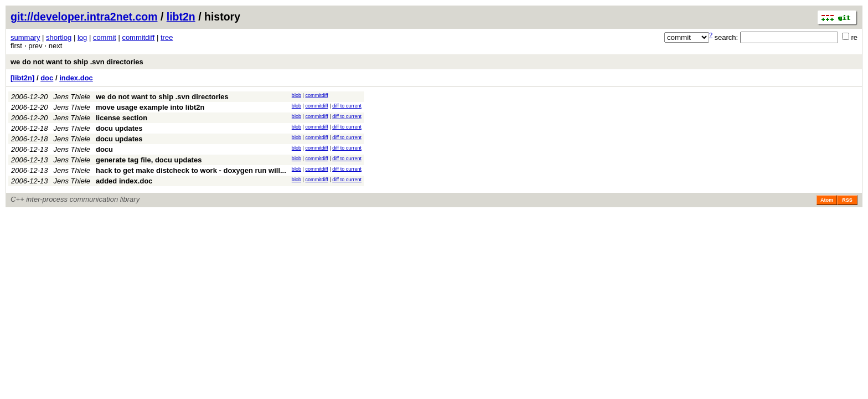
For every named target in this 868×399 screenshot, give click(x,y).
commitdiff (138, 37)
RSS (847, 200)
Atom (827, 200)
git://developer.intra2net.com (84, 17)
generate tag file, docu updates (149, 160)
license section (122, 118)
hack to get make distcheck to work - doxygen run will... (191, 170)
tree (167, 37)
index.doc (76, 78)
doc (47, 78)
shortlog (59, 37)
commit (105, 37)
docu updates (119, 128)
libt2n (181, 17)
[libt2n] (22, 78)
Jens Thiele (72, 97)
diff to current (347, 106)
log (82, 37)
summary (25, 37)
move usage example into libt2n (150, 107)
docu (104, 149)
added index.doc (124, 181)
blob (296, 95)
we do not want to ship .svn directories (77, 62)
